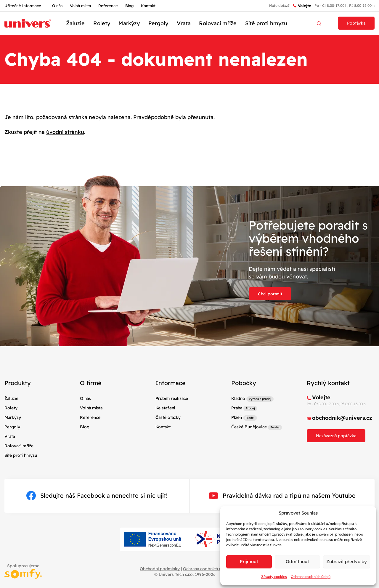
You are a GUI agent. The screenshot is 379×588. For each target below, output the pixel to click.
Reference (108, 6)
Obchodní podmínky (160, 569)
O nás (57, 6)
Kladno (238, 398)
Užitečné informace (23, 6)
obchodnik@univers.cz (342, 418)
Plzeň (237, 417)
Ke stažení (165, 408)
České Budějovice (249, 427)
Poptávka (356, 23)
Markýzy (129, 23)
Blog (129, 6)
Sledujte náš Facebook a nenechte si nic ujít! (97, 496)
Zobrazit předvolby (347, 561)
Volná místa (80, 6)
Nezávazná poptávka (336, 436)
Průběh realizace (172, 398)
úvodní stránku (65, 132)
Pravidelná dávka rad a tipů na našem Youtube (282, 496)
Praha (237, 408)
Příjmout (249, 561)
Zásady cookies (274, 577)
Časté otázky (168, 417)
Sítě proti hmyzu (266, 23)
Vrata (184, 23)
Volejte (302, 6)
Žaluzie (75, 23)
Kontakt (148, 6)
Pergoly (158, 23)
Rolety (102, 23)
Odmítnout (297, 561)
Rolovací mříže (218, 23)
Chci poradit (270, 294)
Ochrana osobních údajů (311, 577)
